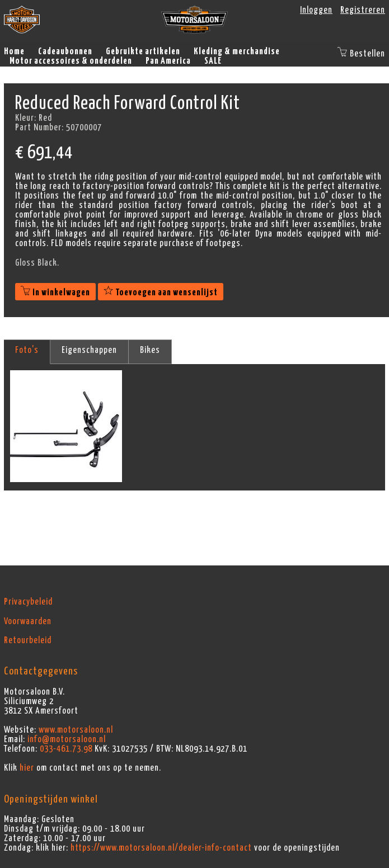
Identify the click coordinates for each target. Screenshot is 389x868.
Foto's (27, 350)
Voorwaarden (28, 621)
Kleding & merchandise (237, 51)
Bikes (150, 350)
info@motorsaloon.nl (67, 739)
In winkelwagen (55, 293)
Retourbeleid (28, 640)
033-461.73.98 (66, 749)
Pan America (168, 61)
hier (27, 768)
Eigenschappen (89, 350)
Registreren (363, 10)
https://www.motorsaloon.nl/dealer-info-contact (161, 848)
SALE (213, 61)
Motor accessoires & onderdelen (71, 61)
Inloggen (316, 10)
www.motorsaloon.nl (76, 730)
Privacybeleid (28, 602)
